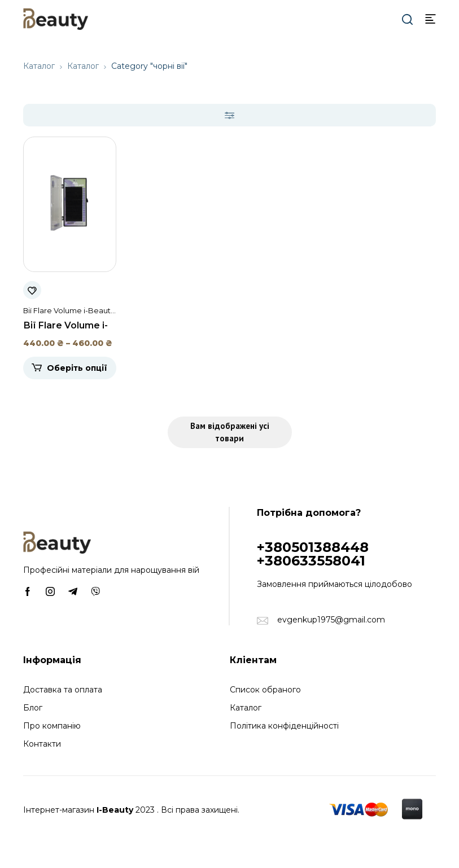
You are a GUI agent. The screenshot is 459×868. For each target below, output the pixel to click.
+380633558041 (311, 561)
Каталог (39, 66)
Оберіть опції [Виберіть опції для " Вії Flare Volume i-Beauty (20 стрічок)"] (77, 368)
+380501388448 (313, 547)
